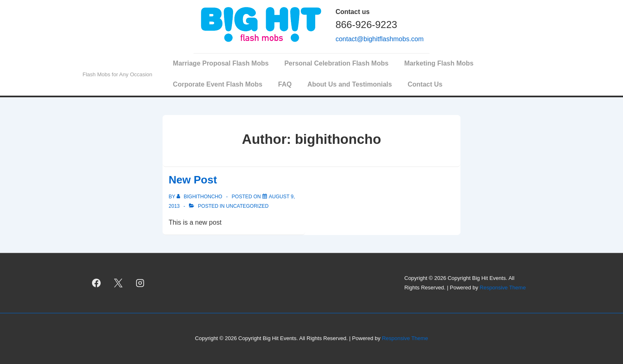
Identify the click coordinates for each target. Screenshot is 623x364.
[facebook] (97, 283)
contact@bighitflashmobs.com (380, 39)
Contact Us (425, 84)
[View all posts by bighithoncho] (200, 197)
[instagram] (140, 283)
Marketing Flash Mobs (439, 63)
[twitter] (118, 283)
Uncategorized (247, 206)
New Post (193, 180)
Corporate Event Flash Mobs (218, 84)
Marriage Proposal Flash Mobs (221, 63)
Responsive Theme (503, 288)
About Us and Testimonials (350, 84)
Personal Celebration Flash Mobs (336, 63)
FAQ (285, 84)
